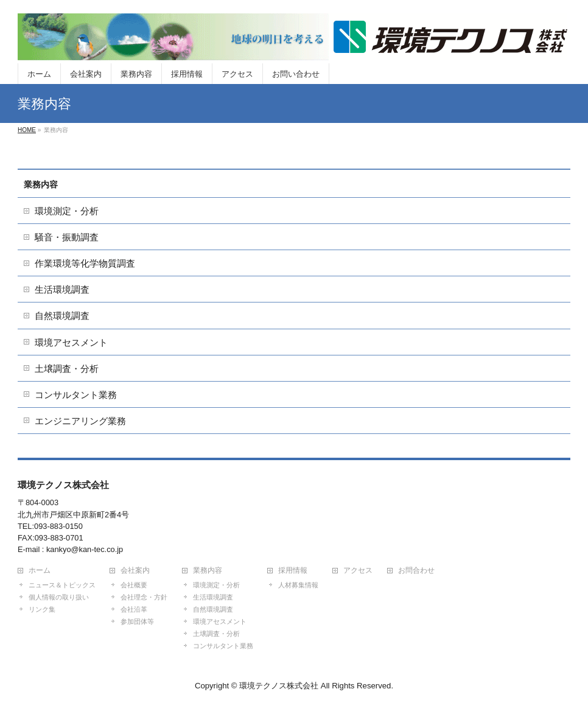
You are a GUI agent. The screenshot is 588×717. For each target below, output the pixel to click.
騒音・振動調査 (67, 237)
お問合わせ (416, 571)
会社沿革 (134, 609)
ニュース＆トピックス (62, 585)
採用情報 (293, 571)
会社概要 (134, 585)
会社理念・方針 (144, 597)
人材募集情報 (298, 585)
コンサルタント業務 (76, 395)
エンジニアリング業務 (80, 421)
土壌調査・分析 (67, 369)
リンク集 (42, 609)
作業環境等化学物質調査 (85, 263)
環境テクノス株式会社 (279, 686)
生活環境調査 (62, 289)
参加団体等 (137, 621)
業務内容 (41, 184)
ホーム (40, 571)
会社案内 (135, 571)
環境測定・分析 (67, 211)
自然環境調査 (62, 316)
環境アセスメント (71, 342)
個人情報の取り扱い (59, 597)
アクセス (358, 571)
